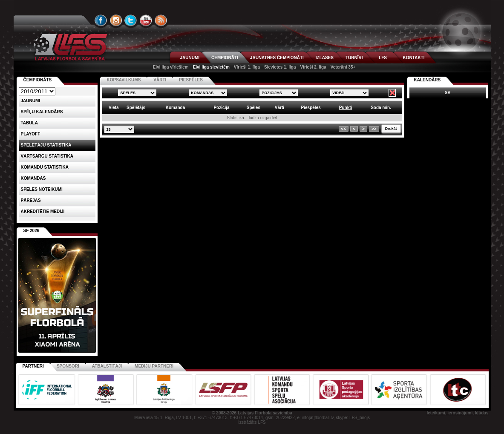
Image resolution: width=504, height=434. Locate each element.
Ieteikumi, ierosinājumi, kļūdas (457, 413)
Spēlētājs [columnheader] (136, 108)
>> (374, 129)
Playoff (31, 134)
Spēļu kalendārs (42, 112)
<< (344, 129)
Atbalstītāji (107, 366)
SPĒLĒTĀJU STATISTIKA (46, 145)
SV (448, 93)
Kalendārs (428, 80)
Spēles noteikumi (42, 189)
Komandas (33, 178)
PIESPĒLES (191, 80)
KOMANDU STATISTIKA (45, 167)
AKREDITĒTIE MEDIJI (43, 211)
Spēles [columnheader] (253, 108)
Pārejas (31, 200)
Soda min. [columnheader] (381, 108)
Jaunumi (31, 101)
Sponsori (68, 366)
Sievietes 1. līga (280, 67)
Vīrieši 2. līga (313, 67)
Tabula (29, 123)
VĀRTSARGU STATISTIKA (47, 156)
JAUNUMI (190, 58)
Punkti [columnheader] (346, 108)
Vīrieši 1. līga (247, 67)
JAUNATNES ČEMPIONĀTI (277, 58)
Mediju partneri (154, 366)
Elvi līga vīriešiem (171, 67)
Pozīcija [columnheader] (221, 108)
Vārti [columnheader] (279, 108)
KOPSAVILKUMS (124, 80)
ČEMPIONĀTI (225, 58)
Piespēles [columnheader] (311, 108)
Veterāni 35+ (343, 67)
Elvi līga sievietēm (211, 67)
